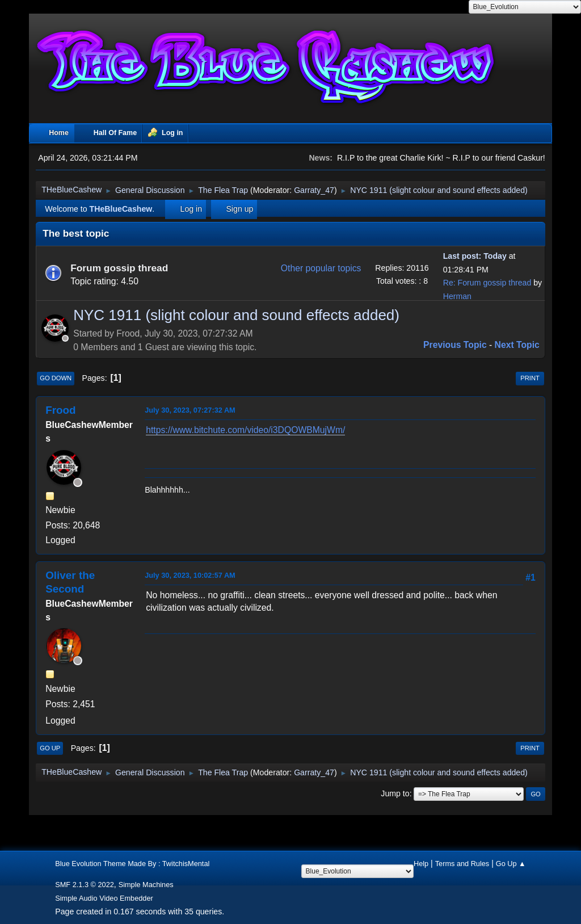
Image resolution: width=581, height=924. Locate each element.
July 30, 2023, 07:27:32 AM (190, 410)
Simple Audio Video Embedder (104, 898)
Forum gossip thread (119, 268)
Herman (457, 296)
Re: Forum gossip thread (487, 283)
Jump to (395, 793)
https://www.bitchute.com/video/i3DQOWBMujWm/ (245, 430)
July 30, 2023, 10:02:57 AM (190, 575)
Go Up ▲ (511, 864)
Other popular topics (321, 268)
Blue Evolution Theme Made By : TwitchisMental (132, 864)
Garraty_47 (314, 190)
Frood (60, 410)
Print (530, 378)
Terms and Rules (462, 864)
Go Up (50, 748)
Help (421, 864)
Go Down (56, 378)
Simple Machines (146, 885)
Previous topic (455, 345)
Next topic (517, 345)
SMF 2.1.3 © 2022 (85, 885)
